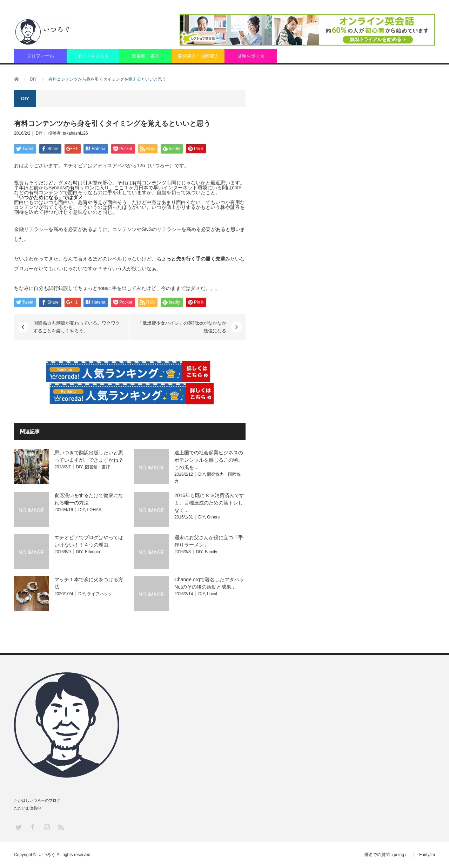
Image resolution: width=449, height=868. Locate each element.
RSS (61, 827)
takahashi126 (75, 133)
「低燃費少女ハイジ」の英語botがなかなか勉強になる (182, 327)
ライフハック (100, 594)
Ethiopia (92, 552)
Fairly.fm (427, 855)
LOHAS (94, 510)
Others (213, 517)
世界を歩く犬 (251, 56)
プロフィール (40, 56)
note (237, 188)
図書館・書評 (146, 56)
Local (212, 594)
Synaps (57, 188)
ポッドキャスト (93, 56)
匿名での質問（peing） (386, 855)
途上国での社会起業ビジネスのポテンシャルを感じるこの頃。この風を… (209, 460)
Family (211, 552)
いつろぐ (47, 855)
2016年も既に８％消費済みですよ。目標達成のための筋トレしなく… (209, 503)
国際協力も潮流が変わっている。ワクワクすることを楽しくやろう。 (77, 327)
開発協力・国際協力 (198, 56)
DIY (39, 133)
